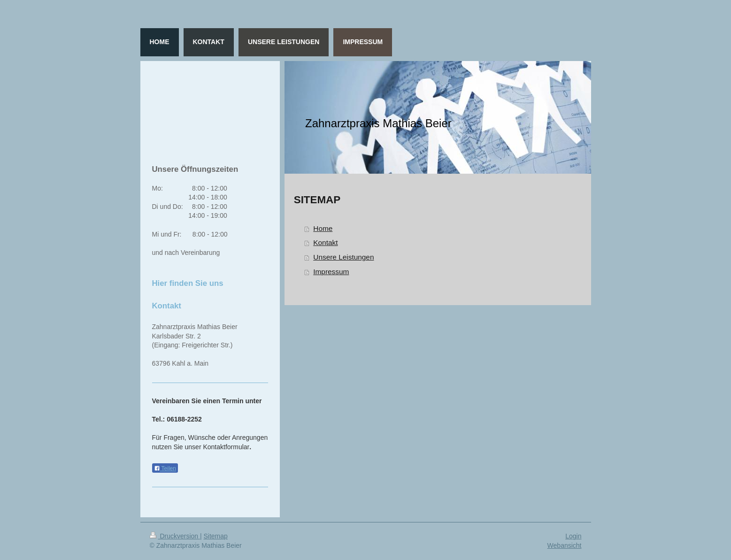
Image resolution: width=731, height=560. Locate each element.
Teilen (165, 468)
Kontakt (325, 242)
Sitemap (216, 536)
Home (323, 228)
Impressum (331, 272)
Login (573, 536)
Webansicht (565, 545)
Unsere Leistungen (343, 257)
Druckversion (175, 536)
